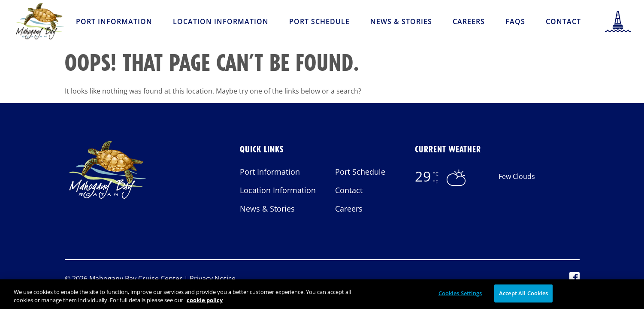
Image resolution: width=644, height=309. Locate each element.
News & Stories (401, 21)
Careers (469, 21)
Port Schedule (319, 21)
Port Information (114, 21)
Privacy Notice (213, 279)
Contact (563, 21)
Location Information (221, 21)
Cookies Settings (460, 298)
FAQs (515, 21)
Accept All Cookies (523, 298)
